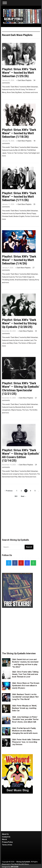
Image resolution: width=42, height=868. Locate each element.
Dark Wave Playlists (25, 80)
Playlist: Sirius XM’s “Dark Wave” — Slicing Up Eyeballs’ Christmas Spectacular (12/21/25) (21, 388)
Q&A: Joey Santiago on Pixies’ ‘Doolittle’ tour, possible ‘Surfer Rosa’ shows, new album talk (25, 719)
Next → (24, 496)
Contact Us (6, 837)
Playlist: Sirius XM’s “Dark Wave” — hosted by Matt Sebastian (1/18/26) (19, 133)
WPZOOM (15, 867)
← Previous (8, 491)
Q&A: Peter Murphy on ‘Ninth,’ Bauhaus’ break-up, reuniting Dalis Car (25, 708)
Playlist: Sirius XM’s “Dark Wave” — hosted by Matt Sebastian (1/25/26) (19, 73)
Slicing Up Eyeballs (23, 862)
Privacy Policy (7, 842)
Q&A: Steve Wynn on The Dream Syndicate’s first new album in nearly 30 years (26, 686)
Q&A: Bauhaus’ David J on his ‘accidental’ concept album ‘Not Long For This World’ (25, 697)
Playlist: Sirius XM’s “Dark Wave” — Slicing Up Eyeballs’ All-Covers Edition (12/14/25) (21, 455)
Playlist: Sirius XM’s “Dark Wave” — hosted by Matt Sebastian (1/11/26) (19, 197)
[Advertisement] (21, 516)
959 (16, 496)
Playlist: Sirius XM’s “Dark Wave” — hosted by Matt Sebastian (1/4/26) (19, 260)
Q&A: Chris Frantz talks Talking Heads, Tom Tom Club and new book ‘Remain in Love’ (25, 674)
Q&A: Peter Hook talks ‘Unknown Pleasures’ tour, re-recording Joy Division (26, 742)
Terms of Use (7, 845)
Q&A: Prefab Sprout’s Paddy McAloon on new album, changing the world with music (25, 731)
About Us (5, 834)
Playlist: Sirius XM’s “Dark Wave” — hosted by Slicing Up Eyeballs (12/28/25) (19, 323)
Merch (4, 839)
